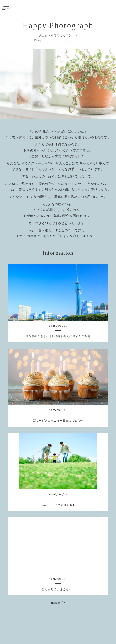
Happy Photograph (58, 25)
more (58, 602)
